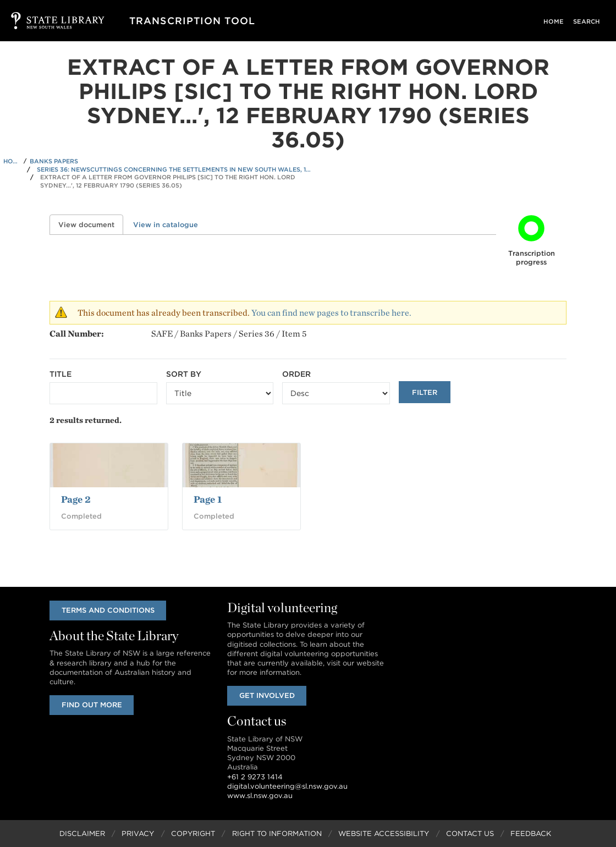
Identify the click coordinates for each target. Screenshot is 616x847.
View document (91, 225)
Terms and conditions (108, 610)
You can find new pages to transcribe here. (331, 313)
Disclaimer (82, 834)
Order (296, 374)
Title (61, 374)
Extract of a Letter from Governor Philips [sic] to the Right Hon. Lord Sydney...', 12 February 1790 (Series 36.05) (168, 181)
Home (558, 21)
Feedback (531, 834)
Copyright (193, 834)
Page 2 (76, 499)
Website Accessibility (384, 834)
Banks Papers (54, 161)
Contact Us (470, 834)
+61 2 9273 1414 (255, 777)
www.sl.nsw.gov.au (260, 796)
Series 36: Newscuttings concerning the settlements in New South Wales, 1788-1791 (174, 169)
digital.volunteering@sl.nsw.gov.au (287, 786)
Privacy (138, 834)
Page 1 (208, 499)
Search (588, 21)
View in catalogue (166, 225)
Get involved (267, 695)
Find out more (92, 705)
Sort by (184, 374)
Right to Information (277, 834)
